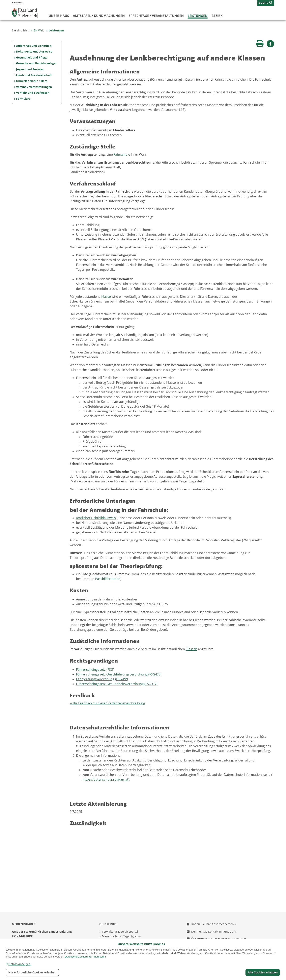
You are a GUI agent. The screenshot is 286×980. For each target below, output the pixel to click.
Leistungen (198, 16)
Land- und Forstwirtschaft (34, 75)
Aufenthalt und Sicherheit (34, 46)
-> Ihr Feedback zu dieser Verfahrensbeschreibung (107, 703)
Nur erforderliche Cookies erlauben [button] (32, 972)
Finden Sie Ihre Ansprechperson (211, 924)
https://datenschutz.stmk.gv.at (105, 779)
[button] (18, 964)
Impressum (99, 957)
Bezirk (217, 16)
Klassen (191, 649)
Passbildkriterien (108, 579)
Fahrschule (122, 154)
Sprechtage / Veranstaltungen (156, 16)
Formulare (23, 99)
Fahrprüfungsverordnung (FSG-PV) (102, 679)
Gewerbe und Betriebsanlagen (37, 63)
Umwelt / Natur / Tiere (32, 81)
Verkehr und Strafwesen (33, 93)
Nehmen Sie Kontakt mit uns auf (212, 932)
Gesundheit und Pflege (32, 57)
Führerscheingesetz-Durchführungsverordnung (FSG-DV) (119, 674)
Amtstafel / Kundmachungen (99, 16)
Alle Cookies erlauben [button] (263, 972)
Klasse (106, 297)
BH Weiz (38, 30)
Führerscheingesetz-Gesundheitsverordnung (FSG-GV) (117, 684)
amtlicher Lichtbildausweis (96, 518)
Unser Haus (59, 16)
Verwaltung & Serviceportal (120, 932)
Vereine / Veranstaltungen (34, 87)
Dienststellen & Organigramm (122, 936)
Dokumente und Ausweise (34, 51)
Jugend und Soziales (30, 69)
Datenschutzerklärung (78, 957)
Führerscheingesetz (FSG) (95, 670)
